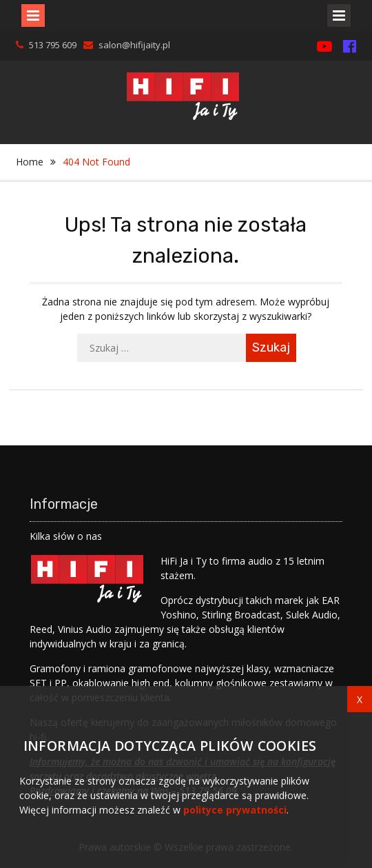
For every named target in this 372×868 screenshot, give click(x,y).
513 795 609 (53, 45)
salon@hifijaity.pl (134, 45)
